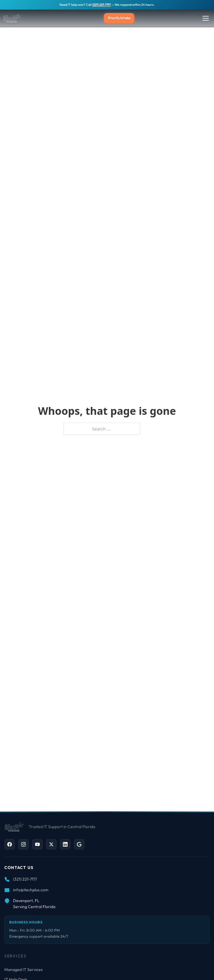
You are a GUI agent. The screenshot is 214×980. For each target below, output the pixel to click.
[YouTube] (37, 844)
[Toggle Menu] (206, 18)
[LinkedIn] (65, 844)
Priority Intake (119, 18)
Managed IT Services (23, 970)
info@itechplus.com (31, 890)
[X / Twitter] (51, 844)
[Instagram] (23, 844)
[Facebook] (10, 844)
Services (15, 956)
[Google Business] (79, 844)
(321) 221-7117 (101, 5)
